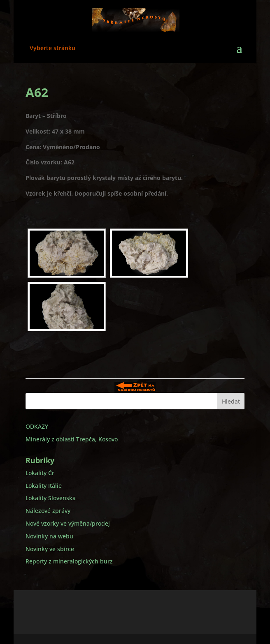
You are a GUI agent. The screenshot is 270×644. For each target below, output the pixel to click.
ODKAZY (37, 426)
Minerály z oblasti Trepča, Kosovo (72, 439)
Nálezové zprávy (48, 511)
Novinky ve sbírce (50, 549)
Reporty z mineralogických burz (69, 561)
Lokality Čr (40, 473)
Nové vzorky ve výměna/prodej (68, 523)
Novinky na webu (49, 536)
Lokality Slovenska (51, 498)
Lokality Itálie (44, 486)
